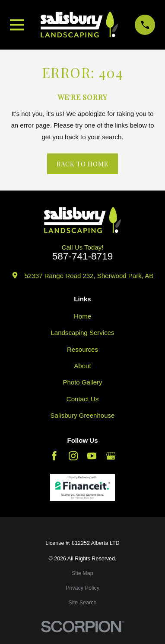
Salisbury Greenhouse (83, 415)
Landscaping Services (82, 333)
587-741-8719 (83, 257)
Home (82, 316)
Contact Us (82, 399)
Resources (82, 349)
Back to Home (82, 164)
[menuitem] (82, 574)
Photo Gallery (82, 382)
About (82, 366)
